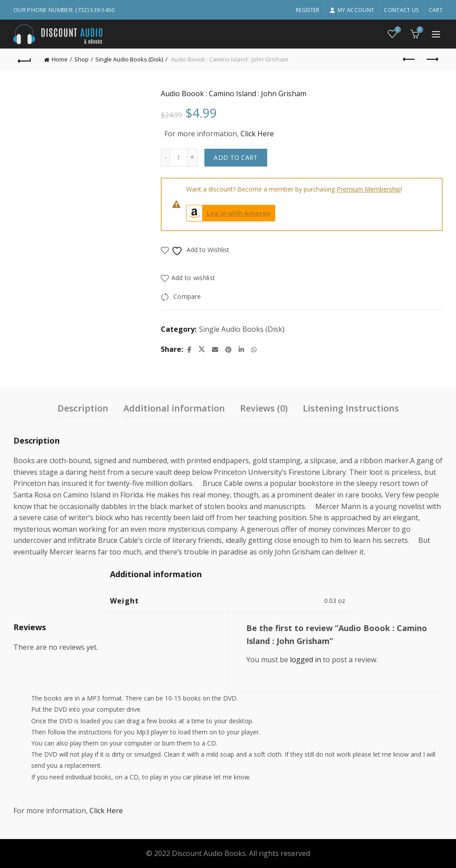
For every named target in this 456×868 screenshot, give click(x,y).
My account (352, 10)
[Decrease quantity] (165, 158)
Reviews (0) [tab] (264, 408)
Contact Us (401, 10)
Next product (432, 59)
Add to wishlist (193, 278)
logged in (305, 660)
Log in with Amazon (228, 213)
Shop (81, 59)
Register (307, 10)
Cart (436, 10)
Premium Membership (369, 189)
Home (60, 59)
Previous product (409, 59)
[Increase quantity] (193, 158)
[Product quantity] (179, 158)
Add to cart (236, 157)
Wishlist (397, 30)
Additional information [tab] (174, 408)
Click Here (257, 134)
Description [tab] (83, 408)
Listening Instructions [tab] (351, 408)
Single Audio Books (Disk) (129, 59)
